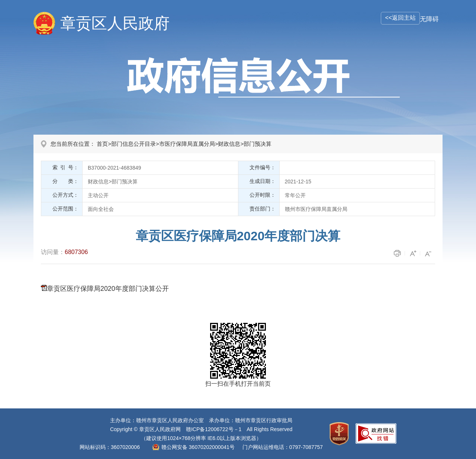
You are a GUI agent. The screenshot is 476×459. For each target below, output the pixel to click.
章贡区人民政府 (115, 23)
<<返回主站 (400, 18)
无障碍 (429, 19)
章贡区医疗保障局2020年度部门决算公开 (108, 289)
